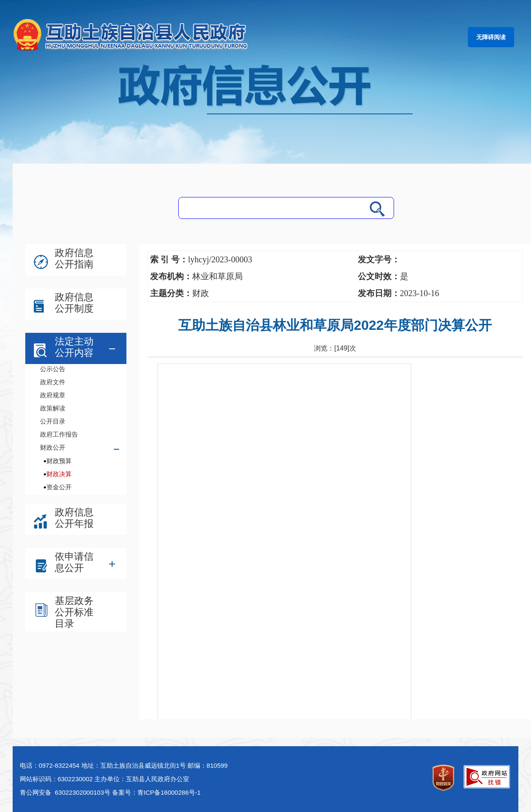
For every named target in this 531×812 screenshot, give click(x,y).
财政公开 (53, 447)
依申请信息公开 (74, 562)
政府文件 (53, 382)
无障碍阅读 (491, 37)
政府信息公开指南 (74, 258)
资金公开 (59, 487)
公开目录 (53, 421)
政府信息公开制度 (74, 303)
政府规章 (53, 395)
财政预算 (59, 461)
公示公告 (53, 369)
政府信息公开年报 (74, 518)
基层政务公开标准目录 (74, 612)
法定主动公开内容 (74, 347)
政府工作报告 (59, 434)
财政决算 (59, 474)
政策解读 (53, 408)
